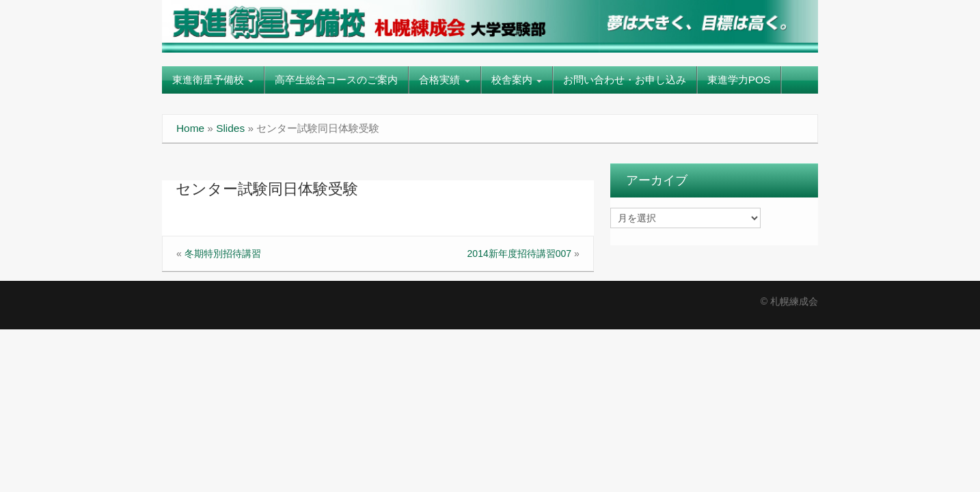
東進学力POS (739, 80)
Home (190, 128)
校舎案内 (517, 80)
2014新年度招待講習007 (520, 254)
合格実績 (444, 80)
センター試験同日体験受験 (267, 189)
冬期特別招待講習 (223, 254)
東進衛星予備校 (213, 80)
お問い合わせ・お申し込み (625, 80)
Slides (230, 128)
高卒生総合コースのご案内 (336, 80)
